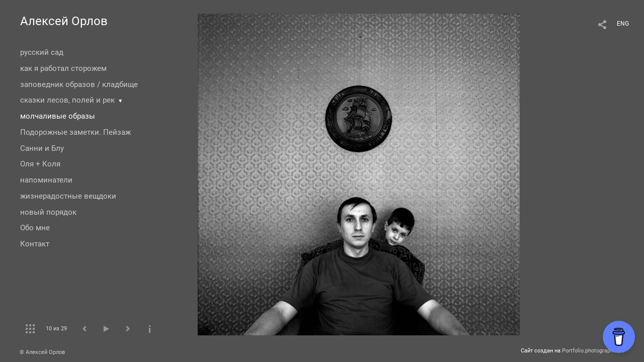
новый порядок (48, 212)
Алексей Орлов (64, 21)
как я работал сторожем (63, 68)
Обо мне (35, 228)
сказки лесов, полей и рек (67, 100)
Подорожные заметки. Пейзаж (75, 132)
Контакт (35, 244)
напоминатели (46, 180)
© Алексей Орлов (42, 352)
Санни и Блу (42, 148)
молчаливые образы (58, 116)
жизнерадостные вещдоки (68, 196)
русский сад (42, 52)
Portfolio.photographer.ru (593, 351)
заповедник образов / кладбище (79, 84)
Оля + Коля (40, 164)
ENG (623, 24)
